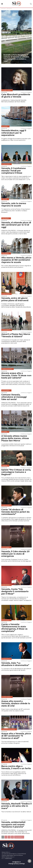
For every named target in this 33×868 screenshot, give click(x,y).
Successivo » (19, 837)
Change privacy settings (17, 864)
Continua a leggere (26, 92)
